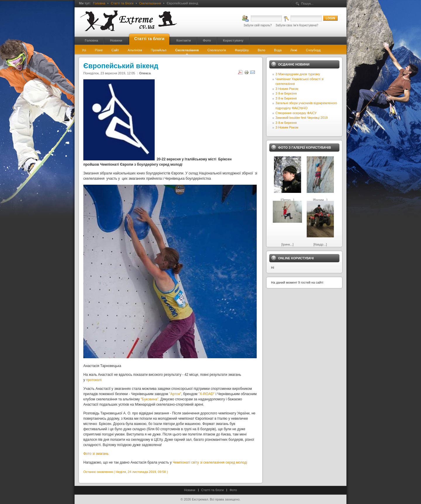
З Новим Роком (287, 89)
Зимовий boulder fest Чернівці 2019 (302, 118)
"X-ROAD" (207, 394)
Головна (99, 3)
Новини (190, 490)
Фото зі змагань (96, 454)
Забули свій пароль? (258, 25)
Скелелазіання (150, 3)
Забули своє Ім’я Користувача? (297, 25)
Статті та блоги (122, 3)
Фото (233, 490)
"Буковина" (150, 399)
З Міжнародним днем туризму (298, 74)
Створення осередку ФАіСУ (296, 113)
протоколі (94, 380)
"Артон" (175, 394)
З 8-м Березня (286, 93)
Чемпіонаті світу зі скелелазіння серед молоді (210, 462)
